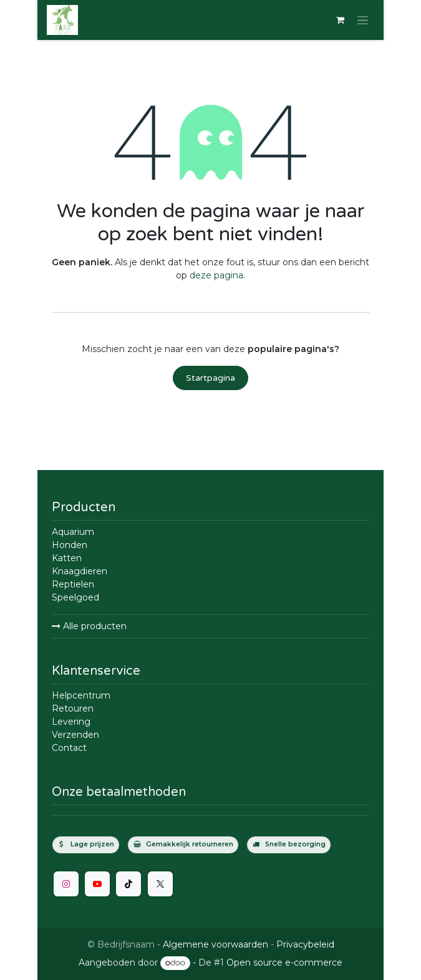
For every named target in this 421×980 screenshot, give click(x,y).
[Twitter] (160, 884)
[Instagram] (66, 884)
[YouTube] (97, 884)
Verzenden (75, 735)
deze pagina (216, 275)
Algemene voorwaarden (215, 944)
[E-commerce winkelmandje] (340, 20)
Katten (67, 558)
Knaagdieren (80, 571)
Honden (70, 545)
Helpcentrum (81, 695)
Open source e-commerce (284, 963)
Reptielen (73, 584)
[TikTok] (128, 884)
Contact (69, 748)
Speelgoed (75, 597)
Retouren (73, 708)
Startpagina (210, 378)
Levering (71, 722)
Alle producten (89, 626)
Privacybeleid (305, 944)
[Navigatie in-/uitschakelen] (363, 20)
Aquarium (73, 532)
